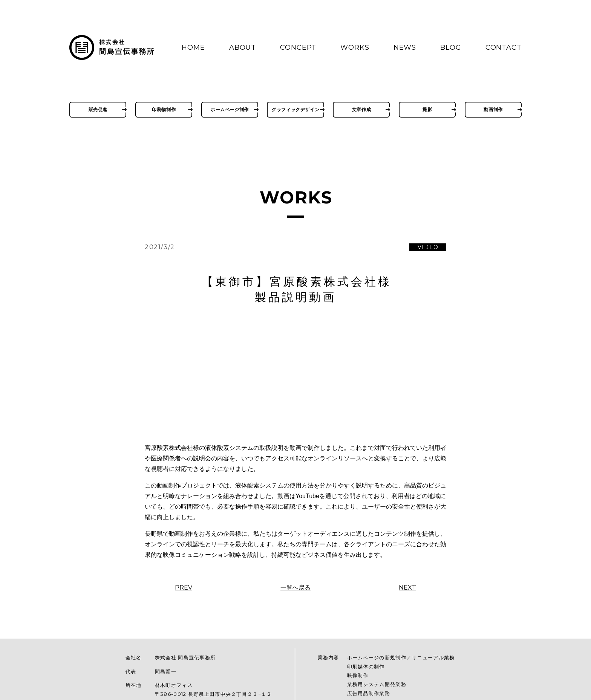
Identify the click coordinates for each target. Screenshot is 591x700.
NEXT (407, 588)
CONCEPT (298, 47)
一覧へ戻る (295, 588)
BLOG (451, 47)
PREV (184, 588)
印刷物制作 (164, 109)
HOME (193, 47)
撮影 (427, 109)
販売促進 (98, 109)
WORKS (355, 47)
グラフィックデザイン (295, 109)
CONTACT (504, 47)
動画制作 (493, 109)
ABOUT (243, 47)
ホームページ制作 (230, 109)
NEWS (405, 47)
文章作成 (361, 109)
